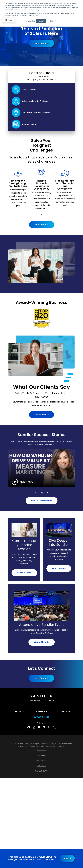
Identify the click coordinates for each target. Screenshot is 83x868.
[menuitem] (42, 750)
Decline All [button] (53, 21)
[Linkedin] (49, 727)
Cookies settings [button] (30, 21)
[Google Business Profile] (44, 727)
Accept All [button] (41, 21)
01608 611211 (43, 77)
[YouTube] (39, 727)
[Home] (41, 696)
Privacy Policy (35, 10)
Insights (19, 712)
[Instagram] (34, 727)
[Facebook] (29, 727)
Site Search (64, 712)
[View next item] (48, 215)
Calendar (41, 712)
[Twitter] (54, 727)
